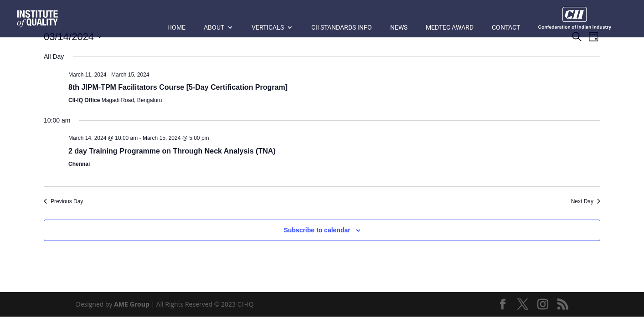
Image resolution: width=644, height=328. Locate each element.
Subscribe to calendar (317, 230)
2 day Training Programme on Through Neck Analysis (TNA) (172, 151)
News (399, 28)
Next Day (586, 201)
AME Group (132, 304)
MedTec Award (450, 28)
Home (176, 28)
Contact (506, 28)
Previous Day (63, 201)
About (214, 28)
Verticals (268, 28)
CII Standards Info (342, 28)
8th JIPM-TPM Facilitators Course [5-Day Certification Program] (178, 87)
